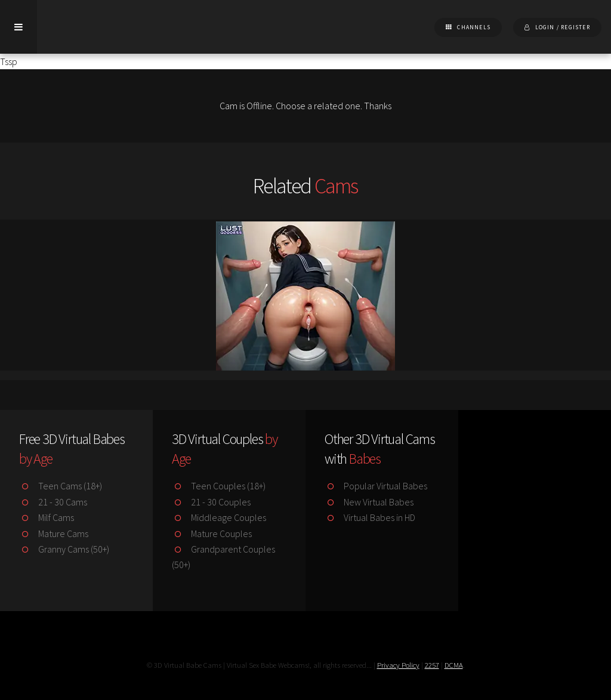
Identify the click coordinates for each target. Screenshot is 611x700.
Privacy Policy (398, 665)
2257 (432, 665)
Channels (474, 27)
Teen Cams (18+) (61, 486)
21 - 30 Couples (211, 502)
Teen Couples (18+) (219, 486)
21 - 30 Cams (53, 502)
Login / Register (563, 27)
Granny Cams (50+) (64, 549)
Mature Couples (212, 534)
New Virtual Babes (369, 502)
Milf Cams (47, 517)
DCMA (454, 665)
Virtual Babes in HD (370, 517)
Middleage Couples (219, 517)
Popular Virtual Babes (376, 486)
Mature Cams (54, 534)
